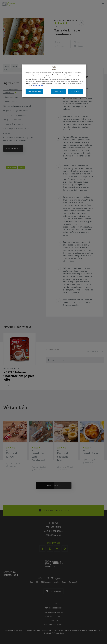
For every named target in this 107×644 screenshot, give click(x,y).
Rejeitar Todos (59, 91)
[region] (54, 81)
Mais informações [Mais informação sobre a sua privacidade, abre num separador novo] (39, 85)
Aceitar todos (75, 91)
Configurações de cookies (34, 91)
